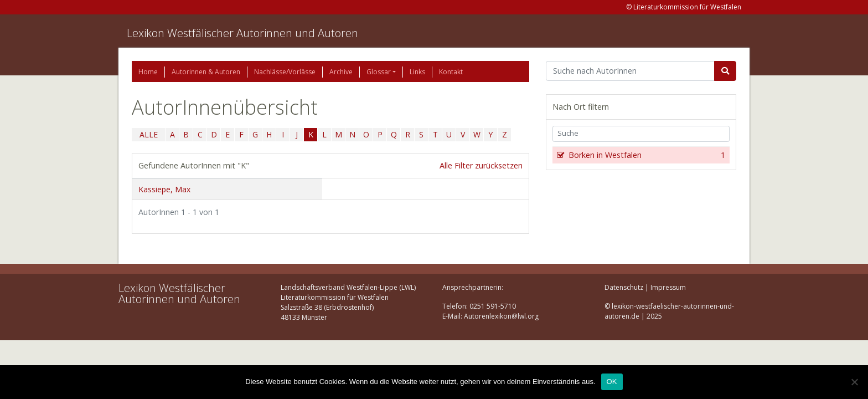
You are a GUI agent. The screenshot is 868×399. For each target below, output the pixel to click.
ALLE (149, 134)
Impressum (668, 287)
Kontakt (451, 72)
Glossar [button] (379, 72)
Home (148, 72)
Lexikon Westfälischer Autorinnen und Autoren (242, 33)
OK (612, 382)
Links (417, 72)
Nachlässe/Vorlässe (285, 72)
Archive (341, 72)
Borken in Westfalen (646, 155)
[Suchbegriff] (630, 71)
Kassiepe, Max (164, 189)
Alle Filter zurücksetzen (481, 165)
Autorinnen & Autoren (206, 72)
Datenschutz (624, 287)
